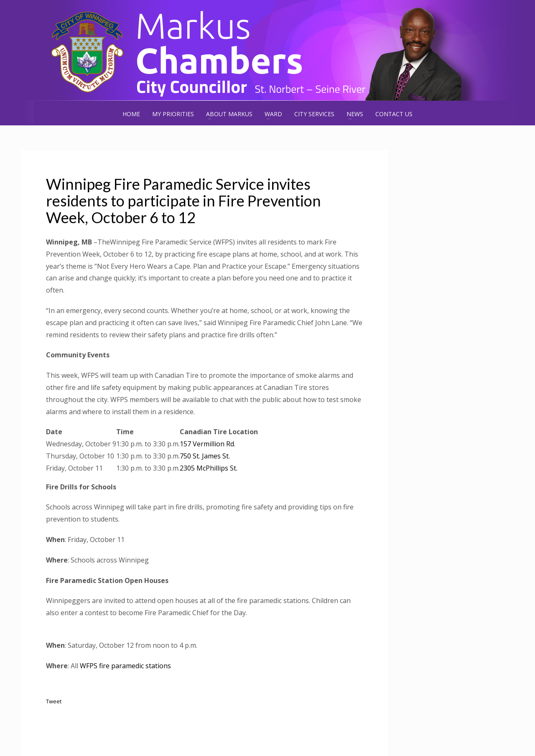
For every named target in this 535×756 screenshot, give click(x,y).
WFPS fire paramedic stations (125, 666)
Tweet (54, 701)
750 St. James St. (205, 456)
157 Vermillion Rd (207, 444)
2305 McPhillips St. (209, 468)
